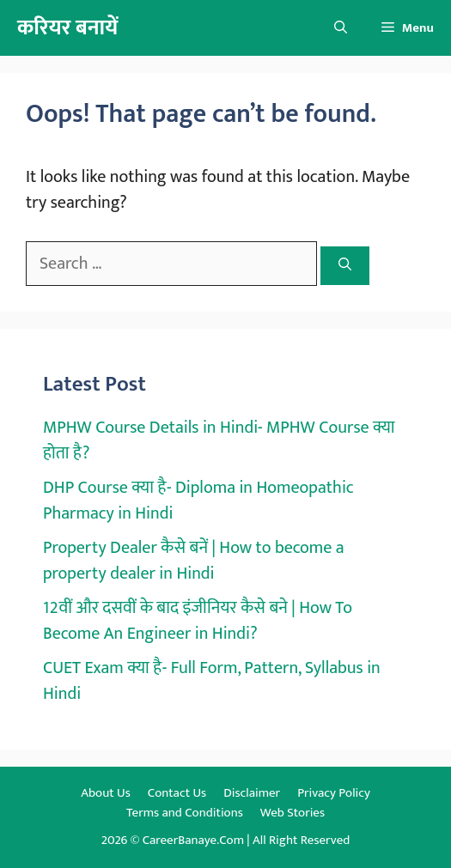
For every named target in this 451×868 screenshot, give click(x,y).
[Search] (345, 266)
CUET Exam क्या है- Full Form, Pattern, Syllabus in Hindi (212, 681)
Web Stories (293, 813)
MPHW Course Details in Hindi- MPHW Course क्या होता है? (219, 440)
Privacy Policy (334, 793)
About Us (106, 793)
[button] (341, 28)
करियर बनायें (67, 28)
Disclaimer (252, 793)
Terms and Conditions (185, 813)
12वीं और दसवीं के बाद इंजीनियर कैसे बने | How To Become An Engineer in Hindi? (198, 621)
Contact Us (177, 793)
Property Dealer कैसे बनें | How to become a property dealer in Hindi (194, 561)
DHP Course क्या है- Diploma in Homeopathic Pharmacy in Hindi (198, 501)
